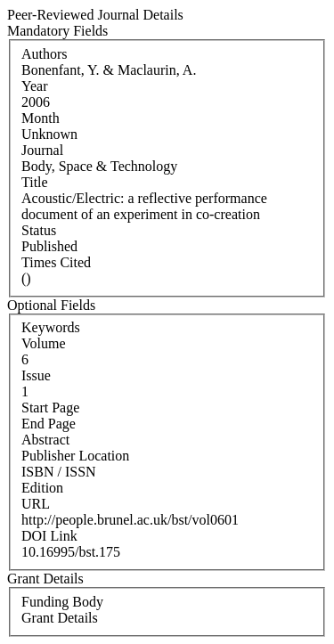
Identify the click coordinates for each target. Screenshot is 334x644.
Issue (36, 375)
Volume (43, 343)
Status (39, 230)
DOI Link (49, 536)
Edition (42, 488)
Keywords (51, 327)
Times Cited (56, 262)
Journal (42, 150)
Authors (45, 54)
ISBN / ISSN (59, 472)
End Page (49, 424)
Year (34, 86)
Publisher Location (75, 456)
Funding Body (62, 602)
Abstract (45, 440)
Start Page (50, 408)
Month (41, 118)
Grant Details (60, 618)
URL (36, 504)
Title (35, 182)
